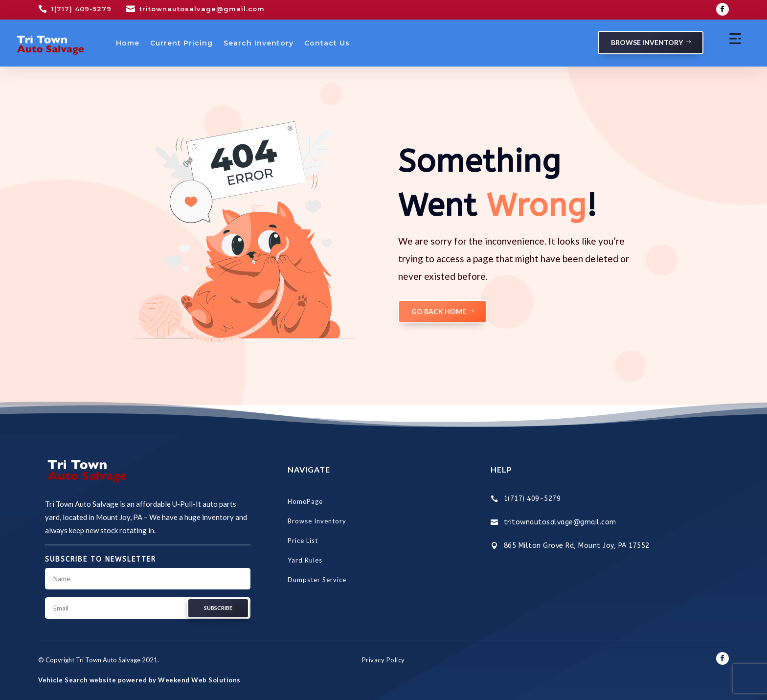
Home (128, 43)
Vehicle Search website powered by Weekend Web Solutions (139, 680)
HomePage (305, 501)
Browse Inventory (647, 42)
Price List (303, 541)
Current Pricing (181, 43)
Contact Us (327, 43)
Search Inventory (259, 43)
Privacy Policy (383, 660)
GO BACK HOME (439, 311)
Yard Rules (305, 560)
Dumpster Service (317, 580)
